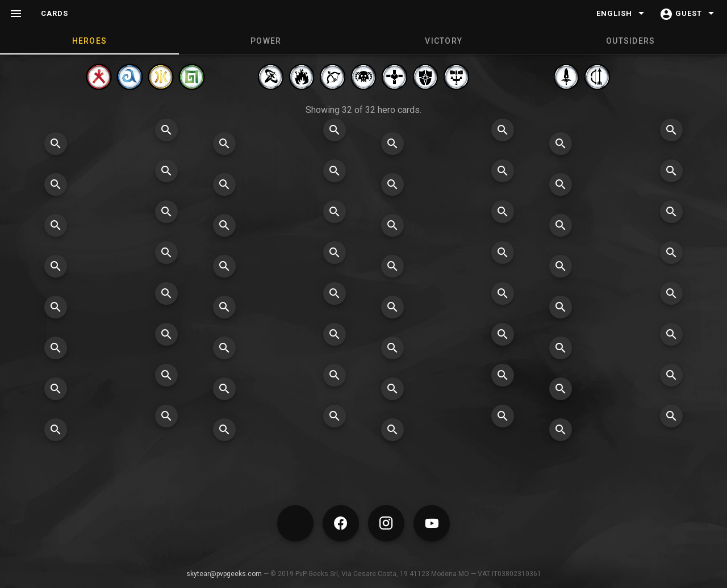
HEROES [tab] (90, 41)
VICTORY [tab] (444, 41)
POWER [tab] (266, 41)
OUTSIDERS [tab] (630, 41)
